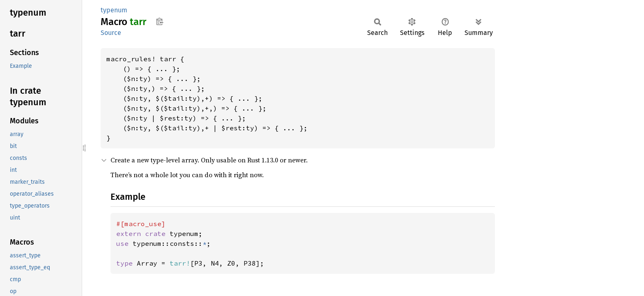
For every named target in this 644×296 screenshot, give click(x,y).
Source (111, 33)
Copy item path (160, 21)
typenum (114, 10)
